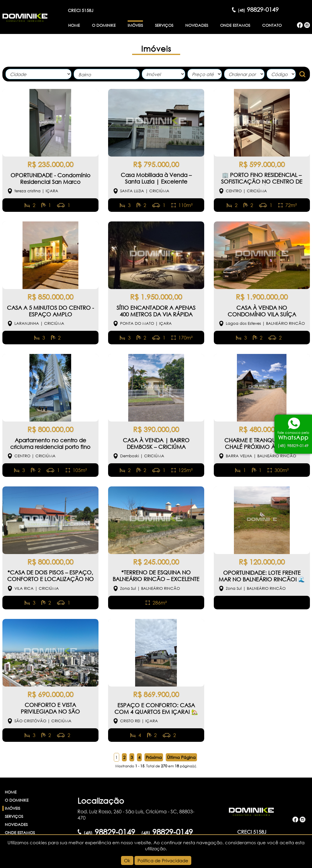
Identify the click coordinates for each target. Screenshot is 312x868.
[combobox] (107, 74)
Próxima (154, 757)
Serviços (164, 25)
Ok (127, 860)
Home (74, 25)
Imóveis (135, 25)
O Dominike (104, 25)
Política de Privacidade (163, 860)
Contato (272, 25)
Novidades (197, 25)
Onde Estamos (235, 25)
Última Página (181, 757)
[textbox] (108, 75)
